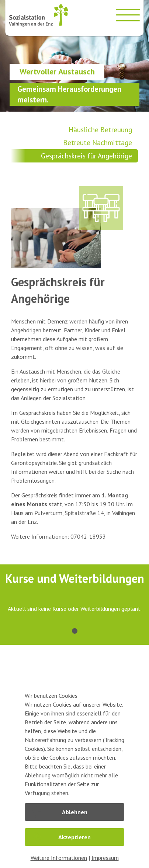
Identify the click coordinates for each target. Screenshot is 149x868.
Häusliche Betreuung (100, 129)
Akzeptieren (74, 837)
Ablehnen (75, 812)
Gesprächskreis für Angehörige (86, 156)
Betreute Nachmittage (98, 142)
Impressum (105, 858)
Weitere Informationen (59, 858)
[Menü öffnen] (128, 15)
